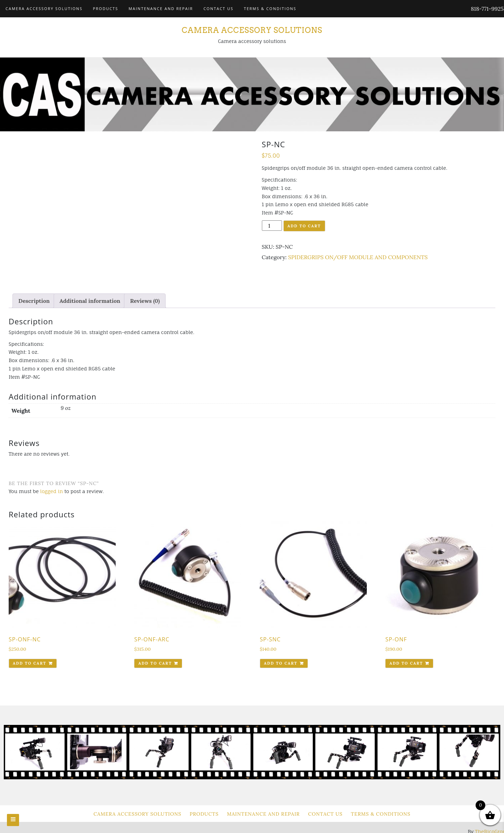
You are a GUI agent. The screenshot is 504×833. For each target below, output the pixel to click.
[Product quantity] (272, 226)
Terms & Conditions (270, 8)
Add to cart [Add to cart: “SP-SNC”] (281, 663)
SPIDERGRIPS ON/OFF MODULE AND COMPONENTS (358, 257)
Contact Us (218, 8)
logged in (52, 491)
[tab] (34, 301)
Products (105, 8)
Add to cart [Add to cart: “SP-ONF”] (406, 663)
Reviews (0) (145, 301)
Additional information (90, 301)
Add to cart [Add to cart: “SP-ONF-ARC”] (155, 663)
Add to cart (304, 226)
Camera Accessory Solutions (44, 8)
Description (34, 301)
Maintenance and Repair (161, 8)
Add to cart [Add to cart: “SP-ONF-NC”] (30, 663)
